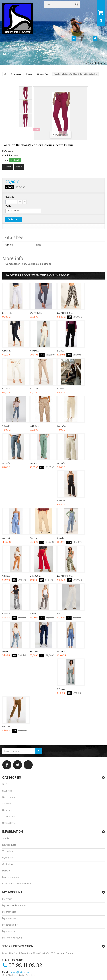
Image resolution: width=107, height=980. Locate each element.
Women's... (7, 351)
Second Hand (9, 823)
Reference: (8, 151)
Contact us (8, 864)
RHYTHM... (62, 501)
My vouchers (9, 931)
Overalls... (61, 538)
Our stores (7, 858)
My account (12, 892)
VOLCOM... (7, 426)
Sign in (102, 39)
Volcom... (6, 576)
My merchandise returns (14, 905)
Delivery (6, 871)
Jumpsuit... (7, 538)
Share (19, 167)
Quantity (10, 197)
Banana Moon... (9, 313)
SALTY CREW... (36, 313)
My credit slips (9, 912)
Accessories (8, 817)
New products (9, 845)
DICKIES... (61, 351)
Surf (4, 784)
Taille (8, 206)
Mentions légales (10, 877)
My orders (7, 899)
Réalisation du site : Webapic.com (23, 975)
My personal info (10, 925)
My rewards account (12, 938)
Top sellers (8, 851)
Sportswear (8, 810)
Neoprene (7, 791)
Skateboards (9, 797)
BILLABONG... (36, 576)
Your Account (83, 39)
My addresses (9, 918)
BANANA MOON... (65, 313)
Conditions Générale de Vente (16, 884)
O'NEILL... (61, 614)
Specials (6, 838)
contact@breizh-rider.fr (20, 972)
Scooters (7, 804)
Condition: (8, 155)
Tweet (8, 167)
